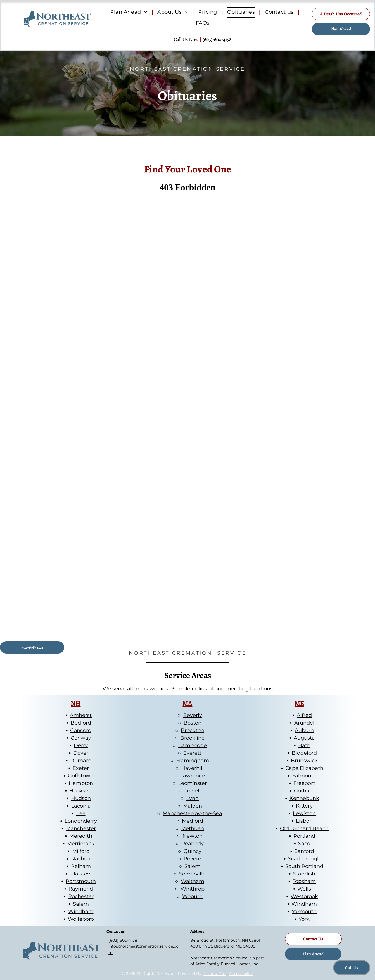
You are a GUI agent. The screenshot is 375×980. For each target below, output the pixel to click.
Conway (81, 738)
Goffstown (81, 776)
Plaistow (81, 874)
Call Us (352, 968)
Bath (304, 745)
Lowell (192, 791)
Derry (81, 745)
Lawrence (192, 776)
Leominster (192, 783)
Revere (192, 859)
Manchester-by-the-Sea (192, 813)
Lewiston (304, 813)
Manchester (81, 828)
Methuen (193, 828)
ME (299, 703)
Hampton (81, 783)
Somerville (192, 874)
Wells (304, 889)
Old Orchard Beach (304, 828)
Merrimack (81, 844)
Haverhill (192, 768)
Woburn (192, 896)
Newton (193, 836)
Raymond (81, 889)
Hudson (81, 798)
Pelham (81, 866)
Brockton (192, 730)
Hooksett (81, 791)
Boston (193, 723)
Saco (304, 844)
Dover (81, 753)
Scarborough (304, 859)
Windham (81, 912)
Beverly (193, 715)
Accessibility (241, 974)
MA (187, 703)
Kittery (304, 806)
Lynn (192, 798)
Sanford (304, 851)
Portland (304, 836)
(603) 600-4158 (123, 940)
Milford (81, 851)
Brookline (192, 738)
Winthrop (193, 889)
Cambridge (193, 745)
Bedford (81, 723)
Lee (81, 813)
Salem (81, 904)
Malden (193, 806)
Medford (193, 821)
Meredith (81, 836)
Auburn (304, 730)
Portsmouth (81, 881)
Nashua (81, 859)
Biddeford (304, 753)
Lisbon (304, 821)
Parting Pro (214, 974)
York (304, 919)
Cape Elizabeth (304, 768)
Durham (81, 761)
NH (76, 703)
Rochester (81, 896)
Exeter (81, 768)
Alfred (304, 715)
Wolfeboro (81, 919)
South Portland (304, 866)
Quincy (193, 851)
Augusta (304, 738)
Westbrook (304, 896)
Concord (81, 730)
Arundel (304, 723)
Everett (192, 753)
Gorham (304, 791)
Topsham (304, 881)
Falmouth (304, 776)
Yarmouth (304, 912)
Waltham (193, 881)
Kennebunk (304, 798)
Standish (304, 874)
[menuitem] (130, 12)
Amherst (81, 715)
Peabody (193, 844)
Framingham (193, 761)
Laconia (81, 806)
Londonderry (81, 821)
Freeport (304, 783)
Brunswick (304, 761)
